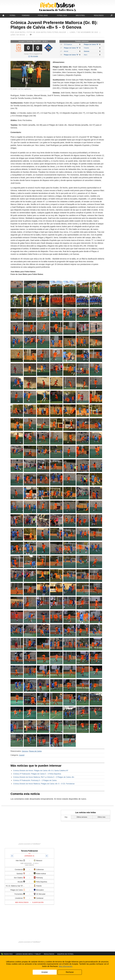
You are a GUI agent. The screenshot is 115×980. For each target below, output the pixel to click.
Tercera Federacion (29, 851)
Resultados (99, 15)
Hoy (66, 817)
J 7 (61, 48)
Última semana (82, 817)
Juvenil (22, 755)
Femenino (26, 15)
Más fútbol (80, 15)
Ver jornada (33, 56)
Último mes (101, 817)
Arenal (66, 51)
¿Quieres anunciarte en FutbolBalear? (29, 844)
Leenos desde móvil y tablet (28, 954)
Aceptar (45, 972)
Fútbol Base (43, 15)
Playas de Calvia (35, 751)
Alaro (86, 55)
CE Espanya (68, 44)
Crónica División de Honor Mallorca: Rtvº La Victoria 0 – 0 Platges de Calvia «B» (44, 777)
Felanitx (86, 48)
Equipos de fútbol (65, 954)
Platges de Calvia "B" (91, 44)
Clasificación (38, 902)
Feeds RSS (8, 954)
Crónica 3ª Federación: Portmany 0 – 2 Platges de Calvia (35, 780)
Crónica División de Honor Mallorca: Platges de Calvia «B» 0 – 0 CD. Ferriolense (44, 784)
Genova (87, 51)
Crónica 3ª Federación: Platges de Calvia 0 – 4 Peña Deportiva (37, 774)
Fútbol (13, 15)
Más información (66, 966)
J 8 (61, 44)
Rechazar (70, 972)
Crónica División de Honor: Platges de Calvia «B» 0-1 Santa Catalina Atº (41, 770)
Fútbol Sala (62, 15)
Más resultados (22, 902)
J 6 (61, 55)
